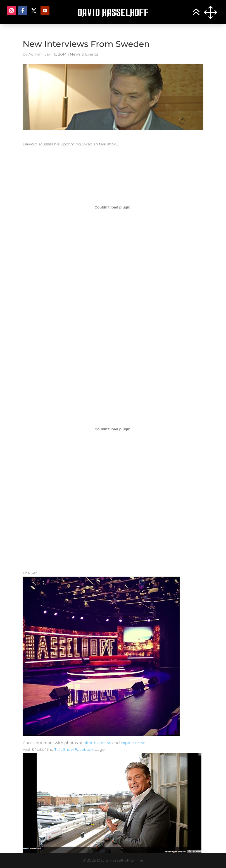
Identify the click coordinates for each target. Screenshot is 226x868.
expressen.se (133, 743)
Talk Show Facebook (74, 749)
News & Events (84, 54)
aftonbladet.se (97, 743)
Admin (35, 54)
